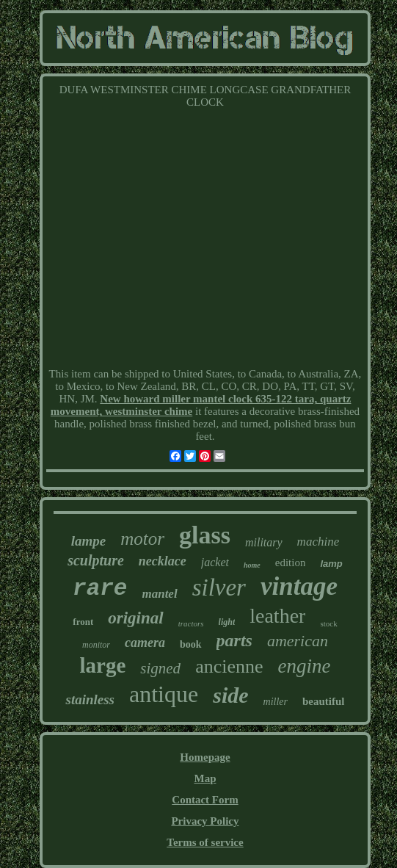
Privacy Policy (205, 821)
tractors (191, 623)
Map (205, 778)
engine (305, 666)
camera (145, 643)
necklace (163, 561)
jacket (215, 562)
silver (219, 587)
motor (142, 539)
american (298, 641)
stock (328, 623)
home (252, 565)
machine (318, 542)
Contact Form (205, 800)
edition (291, 563)
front (83, 622)
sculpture (96, 560)
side (230, 695)
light (227, 622)
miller (276, 702)
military (264, 542)
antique (164, 694)
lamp (331, 564)
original (135, 618)
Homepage (205, 757)
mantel (159, 594)
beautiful (324, 701)
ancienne (229, 666)
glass (205, 535)
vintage (299, 586)
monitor (96, 645)
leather (277, 616)
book (191, 644)
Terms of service (205, 842)
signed (160, 668)
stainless (90, 699)
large (102, 665)
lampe (89, 541)
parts (234, 640)
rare (100, 589)
